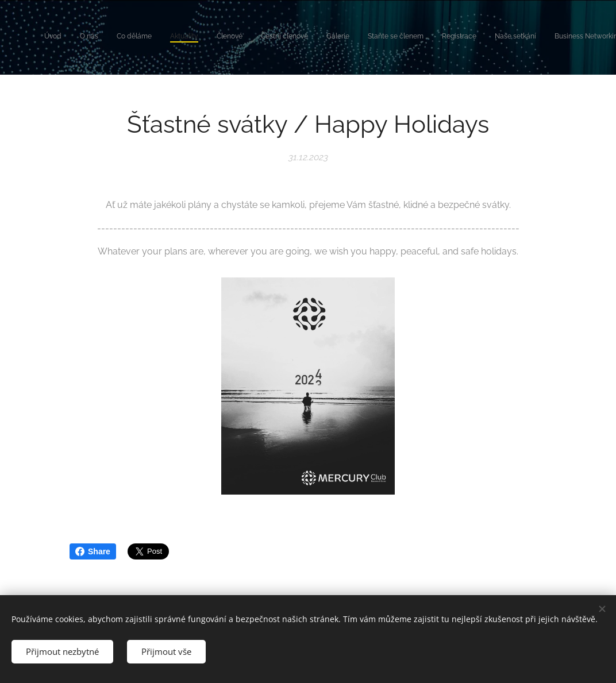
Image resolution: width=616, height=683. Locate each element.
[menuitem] (378, 37)
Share (93, 551)
